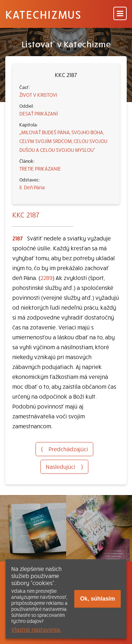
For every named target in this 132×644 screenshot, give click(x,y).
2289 (46, 278)
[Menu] (120, 14)
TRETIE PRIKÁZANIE (40, 168)
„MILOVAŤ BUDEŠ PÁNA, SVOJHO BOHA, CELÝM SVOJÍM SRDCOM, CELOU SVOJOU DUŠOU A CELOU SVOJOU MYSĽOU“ (63, 141)
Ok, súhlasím (98, 599)
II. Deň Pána (32, 187)
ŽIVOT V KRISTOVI (38, 95)
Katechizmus (43, 14)
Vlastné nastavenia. (36, 629)
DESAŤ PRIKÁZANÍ (39, 113)
